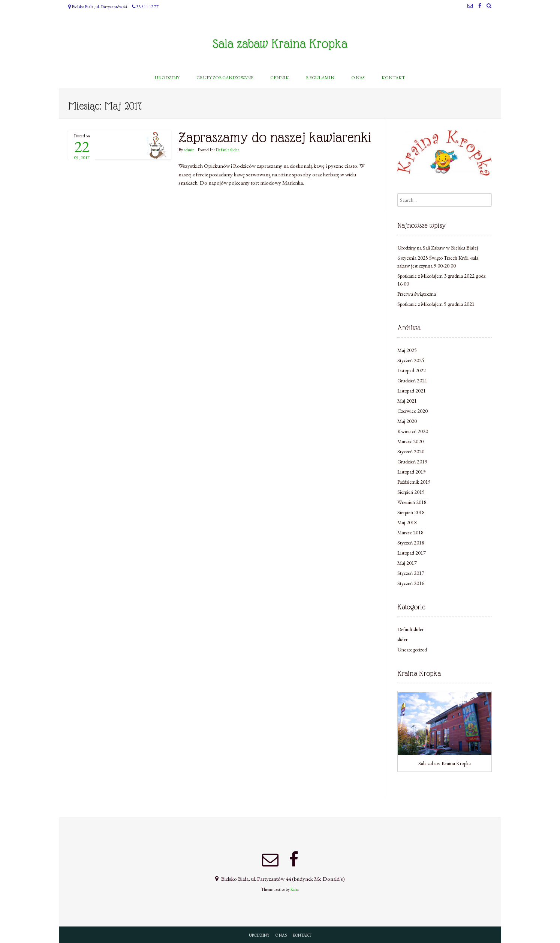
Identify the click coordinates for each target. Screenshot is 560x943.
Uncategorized (412, 650)
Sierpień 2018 (411, 512)
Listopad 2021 (412, 391)
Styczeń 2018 (411, 543)
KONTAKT (302, 935)
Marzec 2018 (410, 532)
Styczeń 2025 (411, 360)
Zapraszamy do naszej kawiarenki (275, 138)
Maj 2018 (407, 522)
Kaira (295, 889)
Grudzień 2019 (412, 462)
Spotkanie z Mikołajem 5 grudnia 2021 (436, 304)
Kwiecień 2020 (413, 431)
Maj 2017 (407, 563)
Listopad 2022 (412, 370)
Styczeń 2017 (411, 573)
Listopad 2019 (412, 472)
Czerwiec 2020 (413, 411)
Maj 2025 (407, 350)
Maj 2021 (407, 401)
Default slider (227, 150)
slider (402, 639)
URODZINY (259, 935)
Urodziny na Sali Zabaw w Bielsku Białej (438, 248)
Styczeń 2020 (411, 451)
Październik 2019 (414, 482)
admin (189, 150)
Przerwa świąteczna (417, 294)
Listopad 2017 (412, 553)
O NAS (281, 935)
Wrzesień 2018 (412, 502)
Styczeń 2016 (411, 583)
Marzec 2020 (410, 441)
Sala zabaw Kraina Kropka (280, 44)
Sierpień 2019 (411, 492)
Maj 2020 (407, 421)
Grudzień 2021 (412, 381)
